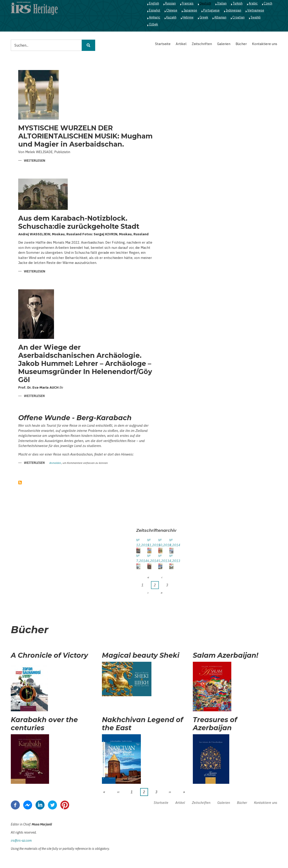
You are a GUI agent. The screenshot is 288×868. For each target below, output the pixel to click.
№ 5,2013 (160, 558)
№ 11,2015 (149, 543)
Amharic (155, 17)
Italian (222, 3)
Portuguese (211, 10)
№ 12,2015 (138, 543)
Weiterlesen (35, 161)
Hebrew (188, 17)
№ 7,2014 (138, 558)
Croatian (238, 17)
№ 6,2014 (149, 558)
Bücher (241, 44)
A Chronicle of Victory (49, 655)
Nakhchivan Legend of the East (143, 724)
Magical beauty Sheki (141, 655)
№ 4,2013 (171, 558)
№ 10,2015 (160, 543)
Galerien (224, 44)
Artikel (181, 44)
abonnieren (20, 483)
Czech (268, 3)
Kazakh (171, 17)
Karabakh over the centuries (44, 724)
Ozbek (153, 24)
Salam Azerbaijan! (226, 655)
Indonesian (233, 10)
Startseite (163, 44)
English (154, 3)
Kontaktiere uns (265, 44)
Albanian (220, 17)
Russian (170, 3)
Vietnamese (256, 10)
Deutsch (205, 3)
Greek (204, 17)
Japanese (190, 10)
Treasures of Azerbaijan (215, 724)
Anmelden (55, 463)
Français (188, 3)
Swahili (256, 17)
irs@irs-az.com (21, 841)
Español (155, 10)
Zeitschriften (202, 44)
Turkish (238, 3)
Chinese (172, 10)
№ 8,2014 (171, 543)
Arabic (253, 3)
